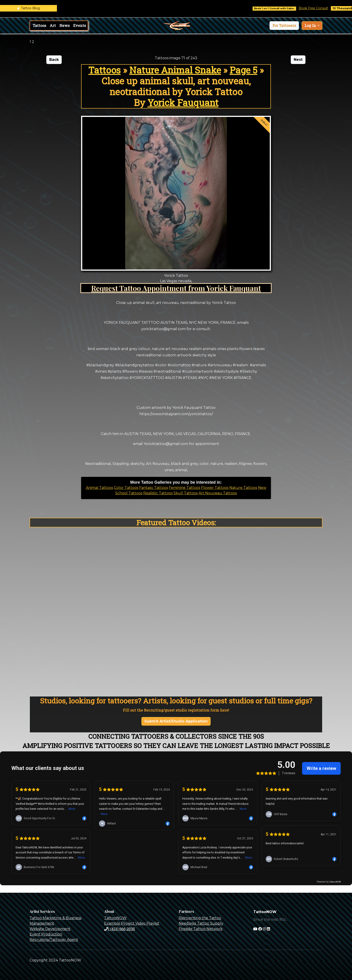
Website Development (50, 929)
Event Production (46, 934)
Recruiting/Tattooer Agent (54, 940)
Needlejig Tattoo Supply (201, 923)
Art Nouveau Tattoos (218, 493)
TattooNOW (115, 918)
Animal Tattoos (99, 488)
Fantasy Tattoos (154, 488)
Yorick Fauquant (183, 103)
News (65, 25)
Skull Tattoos (186, 493)
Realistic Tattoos (158, 493)
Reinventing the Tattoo (200, 918)
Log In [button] (311, 25)
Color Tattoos (126, 488)
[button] (284, 26)
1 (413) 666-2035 (120, 929)
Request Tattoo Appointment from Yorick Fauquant (176, 288)
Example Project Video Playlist (132, 923)
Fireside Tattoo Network (201, 929)
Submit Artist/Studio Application (176, 721)
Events (80, 25)
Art (53, 25)
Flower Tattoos (215, 488)
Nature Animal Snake (175, 70)
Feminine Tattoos (184, 488)
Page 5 (243, 70)
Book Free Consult (319, 8)
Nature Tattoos (243, 488)
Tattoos (39, 25)
